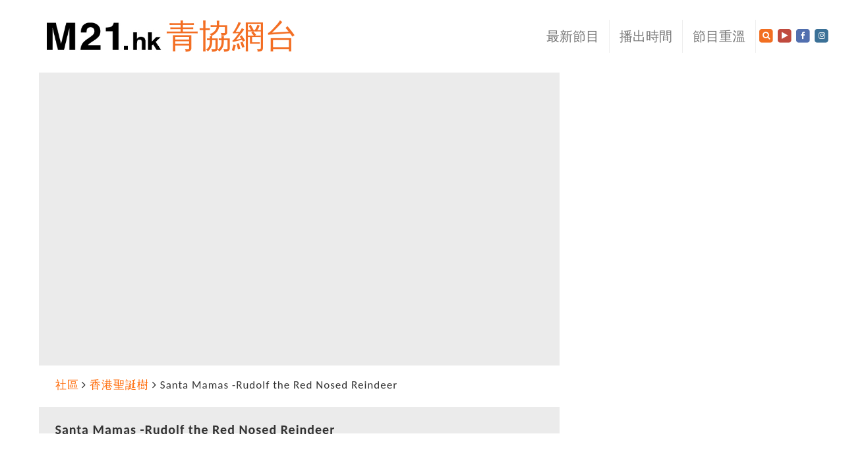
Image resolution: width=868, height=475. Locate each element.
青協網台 (232, 36)
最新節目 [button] (573, 36)
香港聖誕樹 (119, 385)
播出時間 (646, 36)
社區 (67, 385)
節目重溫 (719, 36)
